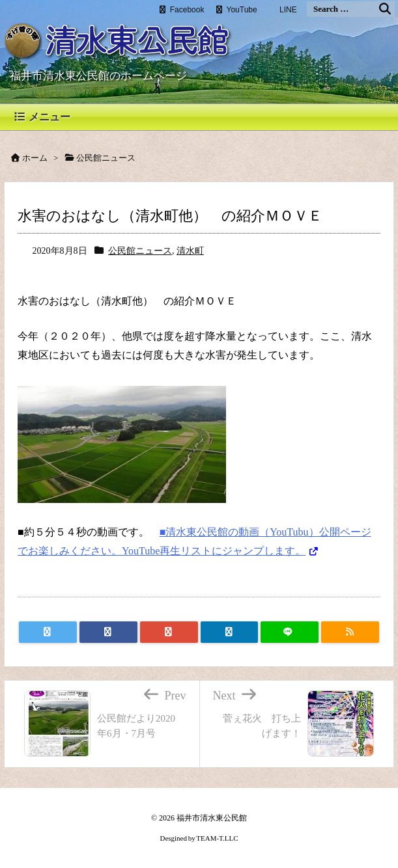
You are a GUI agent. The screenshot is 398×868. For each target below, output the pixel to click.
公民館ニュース (140, 251)
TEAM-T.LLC (217, 838)
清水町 (190, 251)
